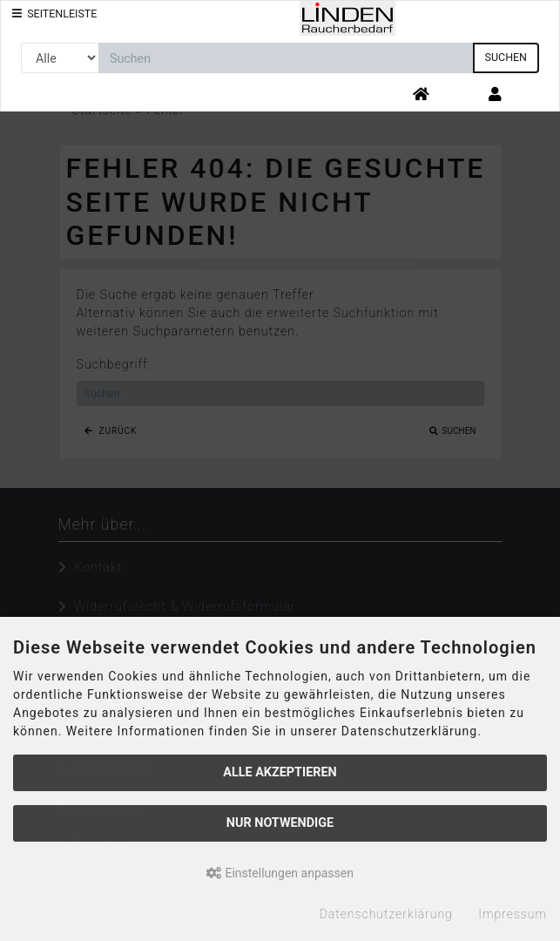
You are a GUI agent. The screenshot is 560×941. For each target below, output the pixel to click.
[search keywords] (286, 58)
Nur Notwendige (280, 823)
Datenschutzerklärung (386, 914)
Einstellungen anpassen (280, 873)
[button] (495, 95)
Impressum (513, 914)
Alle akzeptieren (280, 772)
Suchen (506, 57)
